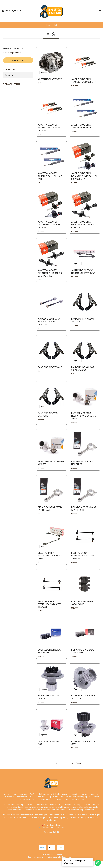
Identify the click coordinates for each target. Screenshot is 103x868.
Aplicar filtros (18, 59)
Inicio (48, 24)
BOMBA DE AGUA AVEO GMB (83, 749)
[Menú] (6, 11)
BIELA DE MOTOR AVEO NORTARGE (83, 467)
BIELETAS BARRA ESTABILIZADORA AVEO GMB (50, 561)
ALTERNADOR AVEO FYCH (51, 78)
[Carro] (100, 11)
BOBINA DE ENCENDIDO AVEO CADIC (83, 608)
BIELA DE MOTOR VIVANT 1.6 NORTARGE (84, 513)
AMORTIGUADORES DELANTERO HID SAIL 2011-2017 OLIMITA (51, 275)
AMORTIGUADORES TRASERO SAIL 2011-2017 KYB (50, 177)
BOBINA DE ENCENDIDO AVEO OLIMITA (83, 657)
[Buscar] (16, 11)
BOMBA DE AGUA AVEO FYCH (50, 749)
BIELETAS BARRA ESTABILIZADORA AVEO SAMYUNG (83, 561)
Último (79, 770)
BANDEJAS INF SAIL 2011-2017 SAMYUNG (83, 371)
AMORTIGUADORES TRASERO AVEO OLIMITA (84, 80)
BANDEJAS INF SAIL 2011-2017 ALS (83, 322)
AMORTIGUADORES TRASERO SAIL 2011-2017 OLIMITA (50, 128)
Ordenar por (9, 69)
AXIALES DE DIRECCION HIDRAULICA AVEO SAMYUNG (50, 324)
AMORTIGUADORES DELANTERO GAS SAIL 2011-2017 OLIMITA (85, 177)
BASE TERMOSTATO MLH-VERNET (51, 467)
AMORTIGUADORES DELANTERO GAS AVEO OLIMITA (50, 226)
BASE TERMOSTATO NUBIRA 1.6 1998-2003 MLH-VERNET (85, 419)
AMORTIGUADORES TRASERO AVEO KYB (81, 126)
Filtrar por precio (18, 83)
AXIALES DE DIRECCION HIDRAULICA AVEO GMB (83, 273)
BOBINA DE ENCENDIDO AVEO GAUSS (50, 657)
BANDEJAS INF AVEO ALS (50, 370)
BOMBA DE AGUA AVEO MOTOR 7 (50, 703)
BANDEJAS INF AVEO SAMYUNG (48, 418)
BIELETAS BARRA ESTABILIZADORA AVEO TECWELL (50, 609)
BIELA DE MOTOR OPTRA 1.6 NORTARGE (50, 513)
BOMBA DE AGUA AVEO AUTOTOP (83, 703)
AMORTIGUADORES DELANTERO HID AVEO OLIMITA (82, 226)
